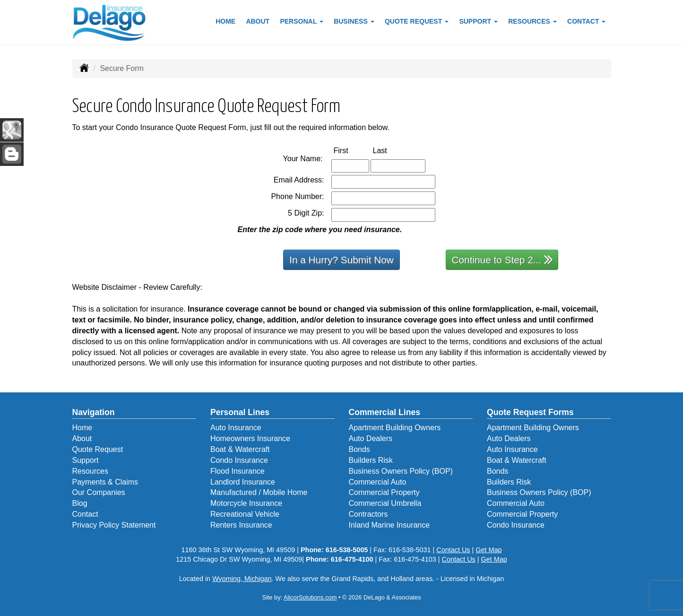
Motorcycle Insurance (246, 503)
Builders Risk (371, 460)
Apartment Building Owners (395, 428)
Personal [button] (301, 21)
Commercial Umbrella (385, 503)
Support (86, 460)
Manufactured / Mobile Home (259, 492)
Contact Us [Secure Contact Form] (453, 550)
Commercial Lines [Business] (385, 412)
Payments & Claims (105, 482)
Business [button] (354, 21)
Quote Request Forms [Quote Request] (530, 412)
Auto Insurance (236, 428)
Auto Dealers (371, 438)
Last (390, 150)
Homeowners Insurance (250, 438)
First (351, 150)
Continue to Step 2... (503, 259)
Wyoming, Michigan (242, 579)
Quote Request (98, 449)
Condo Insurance (239, 460)
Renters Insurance (241, 525)
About (258, 21)
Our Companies (99, 492)
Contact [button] (586, 21)
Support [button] (478, 21)
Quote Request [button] (417, 21)
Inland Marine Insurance (389, 525)
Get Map (488, 550)
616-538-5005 (347, 550)
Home (225, 21)
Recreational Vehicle (245, 514)
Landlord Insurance (243, 482)
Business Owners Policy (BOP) (401, 471)
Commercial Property (384, 492)
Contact (85, 514)
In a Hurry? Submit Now (341, 260)
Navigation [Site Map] (94, 412)
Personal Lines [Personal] (240, 412)
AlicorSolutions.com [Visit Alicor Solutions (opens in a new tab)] (310, 597)
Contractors (368, 514)
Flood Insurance (238, 471)
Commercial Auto (378, 482)
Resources (90, 471)
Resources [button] (532, 21)
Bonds (359, 449)
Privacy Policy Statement (114, 525)
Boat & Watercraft (240, 449)
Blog (80, 503)
